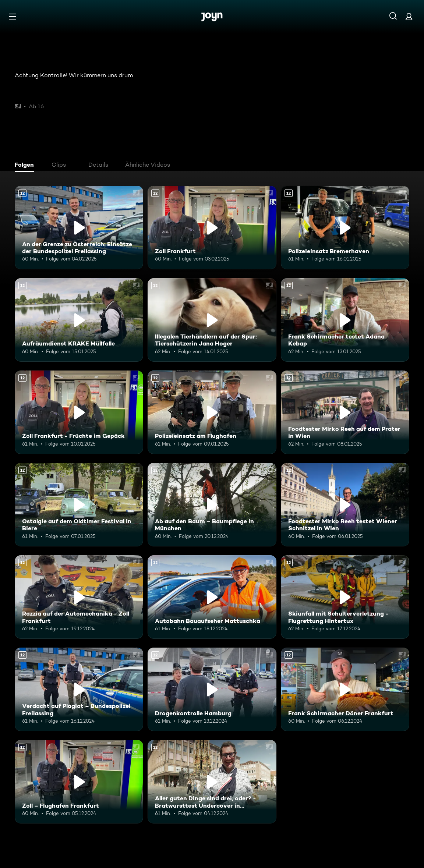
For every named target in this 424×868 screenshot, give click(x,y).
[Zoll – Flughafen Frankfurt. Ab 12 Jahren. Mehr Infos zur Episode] (79, 782)
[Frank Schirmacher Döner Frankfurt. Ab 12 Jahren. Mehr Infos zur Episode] (345, 689)
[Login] (409, 16)
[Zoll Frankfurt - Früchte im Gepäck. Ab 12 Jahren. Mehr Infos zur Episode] (79, 412)
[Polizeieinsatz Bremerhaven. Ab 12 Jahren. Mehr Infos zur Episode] (345, 228)
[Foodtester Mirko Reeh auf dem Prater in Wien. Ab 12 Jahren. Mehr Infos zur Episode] (345, 412)
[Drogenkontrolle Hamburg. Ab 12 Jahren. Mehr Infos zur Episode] (212, 689)
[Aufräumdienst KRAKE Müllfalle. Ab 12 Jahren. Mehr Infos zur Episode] (79, 320)
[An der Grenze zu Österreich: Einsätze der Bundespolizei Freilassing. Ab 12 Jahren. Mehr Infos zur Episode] (79, 228)
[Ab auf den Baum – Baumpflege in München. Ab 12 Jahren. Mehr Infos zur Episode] (212, 505)
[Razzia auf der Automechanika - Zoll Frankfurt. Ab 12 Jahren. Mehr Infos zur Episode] (79, 597)
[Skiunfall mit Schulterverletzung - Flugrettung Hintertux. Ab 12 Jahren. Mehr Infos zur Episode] (345, 597)
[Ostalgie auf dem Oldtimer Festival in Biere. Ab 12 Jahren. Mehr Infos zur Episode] (79, 505)
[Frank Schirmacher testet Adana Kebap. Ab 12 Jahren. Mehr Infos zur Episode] (345, 320)
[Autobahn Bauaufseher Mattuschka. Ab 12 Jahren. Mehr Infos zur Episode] (212, 597)
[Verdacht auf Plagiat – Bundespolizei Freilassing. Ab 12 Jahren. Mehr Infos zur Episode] (79, 689)
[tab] (26, 166)
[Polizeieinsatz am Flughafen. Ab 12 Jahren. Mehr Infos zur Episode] (212, 412)
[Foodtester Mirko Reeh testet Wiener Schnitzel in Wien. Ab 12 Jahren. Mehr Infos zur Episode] (345, 505)
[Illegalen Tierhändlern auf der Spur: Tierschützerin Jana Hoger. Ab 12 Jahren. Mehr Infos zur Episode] (212, 320)
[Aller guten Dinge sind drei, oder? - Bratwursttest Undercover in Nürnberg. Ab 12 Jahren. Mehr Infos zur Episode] (212, 782)
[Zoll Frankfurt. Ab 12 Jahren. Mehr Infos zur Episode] (212, 228)
